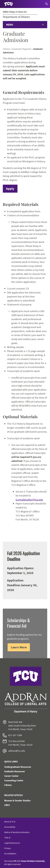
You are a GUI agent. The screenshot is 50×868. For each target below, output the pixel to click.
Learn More (19, 647)
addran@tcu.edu (17, 751)
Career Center (11, 776)
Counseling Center (14, 780)
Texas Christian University (33, 861)
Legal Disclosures (12, 843)
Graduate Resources (15, 771)
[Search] (47, 4)
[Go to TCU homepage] (9, 4)
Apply (10, 189)
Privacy (7, 848)
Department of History (16, 17)
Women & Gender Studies (17, 800)
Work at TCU (10, 822)
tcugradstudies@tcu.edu (29, 499)
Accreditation (10, 854)
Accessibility (10, 827)
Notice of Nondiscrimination (17, 832)
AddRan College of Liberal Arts (15, 12)
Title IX (7, 838)
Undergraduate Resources (18, 767)
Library (8, 785)
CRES (7, 805)
